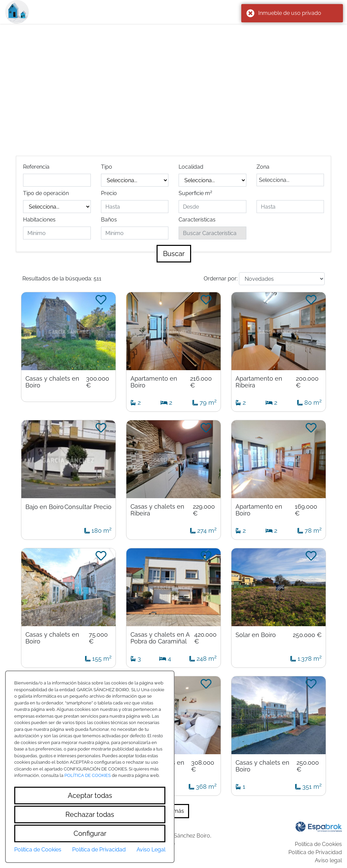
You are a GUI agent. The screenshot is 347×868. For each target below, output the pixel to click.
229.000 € (204, 510)
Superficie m (195, 193)
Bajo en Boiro (45, 507)
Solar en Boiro (256, 635)
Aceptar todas (90, 796)
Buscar (174, 254)
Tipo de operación (46, 193)
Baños (109, 220)
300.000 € (98, 382)
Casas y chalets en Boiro (52, 382)
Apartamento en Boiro (154, 382)
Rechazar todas (90, 814)
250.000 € (307, 635)
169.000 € (306, 510)
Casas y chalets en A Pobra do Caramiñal (160, 638)
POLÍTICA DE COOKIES (88, 775)
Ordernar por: (221, 279)
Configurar (90, 833)
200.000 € (307, 382)
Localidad (191, 167)
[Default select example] (282, 279)
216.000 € (201, 382)
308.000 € (203, 766)
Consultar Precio (88, 507)
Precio (109, 193)
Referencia (36, 167)
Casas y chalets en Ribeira (157, 510)
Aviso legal (328, 860)
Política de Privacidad (315, 852)
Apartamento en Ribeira (259, 382)
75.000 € (98, 638)
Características (197, 220)
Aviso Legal (151, 850)
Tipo (107, 167)
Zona (263, 167)
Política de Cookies (318, 844)
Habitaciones (39, 220)
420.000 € (205, 638)
